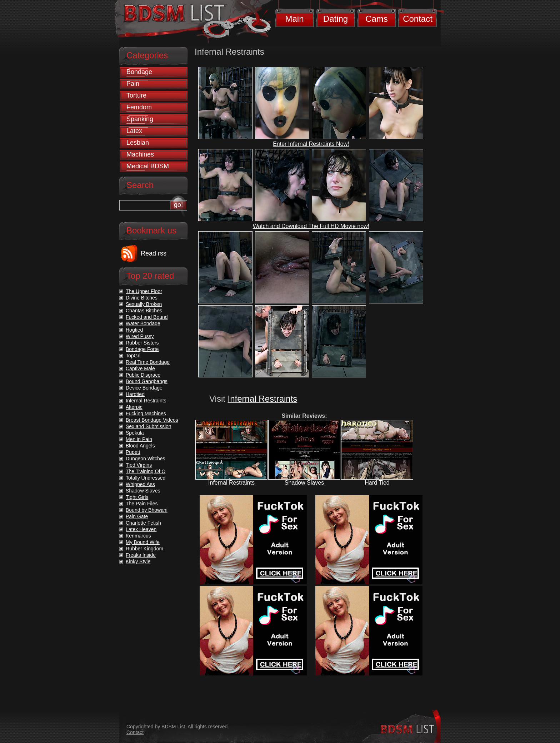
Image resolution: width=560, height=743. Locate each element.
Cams (377, 19)
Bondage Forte (142, 349)
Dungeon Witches (146, 459)
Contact (418, 19)
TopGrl (133, 356)
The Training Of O (146, 471)
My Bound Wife (143, 542)
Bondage (139, 72)
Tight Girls (137, 497)
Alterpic (134, 407)
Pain (133, 84)
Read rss (154, 253)
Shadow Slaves (304, 483)
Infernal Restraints (263, 399)
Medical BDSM (148, 166)
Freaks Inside (141, 555)
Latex (134, 131)
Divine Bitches (142, 298)
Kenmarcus (138, 536)
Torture (136, 95)
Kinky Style (138, 561)
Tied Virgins (139, 465)
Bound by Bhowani (147, 510)
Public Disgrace (143, 375)
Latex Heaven (141, 529)
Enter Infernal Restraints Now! (311, 144)
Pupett (133, 452)
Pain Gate (137, 516)
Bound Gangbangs (147, 381)
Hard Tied (377, 483)
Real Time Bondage (148, 362)
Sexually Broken (144, 304)
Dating (336, 19)
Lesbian (138, 143)
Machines (140, 154)
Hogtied (134, 330)
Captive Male (140, 368)
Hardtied (135, 394)
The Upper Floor (144, 291)
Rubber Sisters (142, 343)
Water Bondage (143, 323)
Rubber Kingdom (144, 549)
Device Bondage (144, 388)
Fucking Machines (146, 413)
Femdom (139, 107)
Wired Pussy (140, 336)
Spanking (140, 119)
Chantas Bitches (144, 311)
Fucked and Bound (147, 317)
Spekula (135, 433)
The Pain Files (142, 504)
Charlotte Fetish (143, 523)
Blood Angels (140, 446)
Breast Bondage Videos (152, 420)
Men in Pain (139, 439)
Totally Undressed (146, 478)
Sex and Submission (149, 426)
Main (294, 19)
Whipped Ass (140, 484)
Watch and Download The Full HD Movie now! (311, 226)
